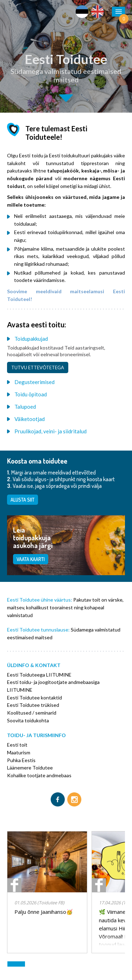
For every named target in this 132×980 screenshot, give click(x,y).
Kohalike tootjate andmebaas (39, 775)
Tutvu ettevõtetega (38, 367)
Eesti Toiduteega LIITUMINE (39, 675)
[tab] (66, 338)
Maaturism (19, 752)
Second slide (66, 98)
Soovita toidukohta (28, 720)
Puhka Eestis (21, 760)
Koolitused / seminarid (32, 713)
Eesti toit (17, 745)
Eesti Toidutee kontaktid (34, 698)
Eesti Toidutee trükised (33, 705)
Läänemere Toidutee (30, 768)
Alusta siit (23, 500)
